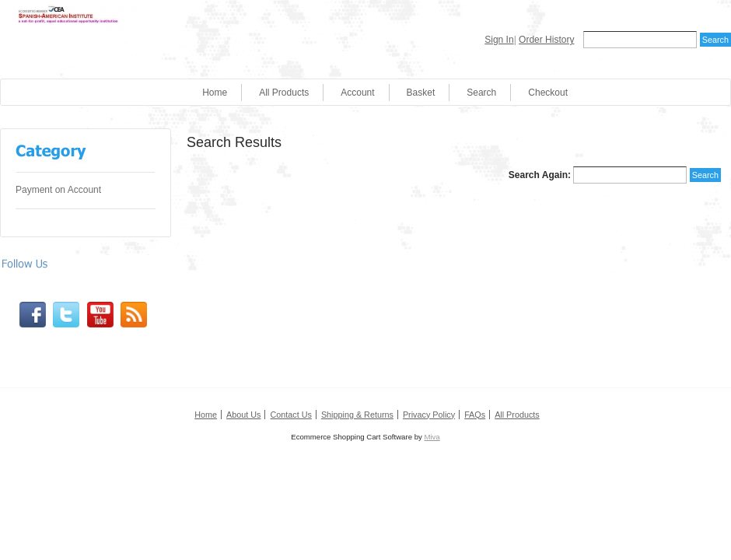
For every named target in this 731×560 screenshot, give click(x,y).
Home (215, 93)
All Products (284, 93)
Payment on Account (58, 190)
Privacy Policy (429, 415)
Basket (421, 93)
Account (357, 93)
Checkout (548, 93)
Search (481, 93)
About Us (243, 415)
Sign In (499, 40)
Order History (546, 40)
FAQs (475, 415)
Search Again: (540, 175)
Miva (432, 437)
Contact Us (290, 415)
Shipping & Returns (357, 415)
